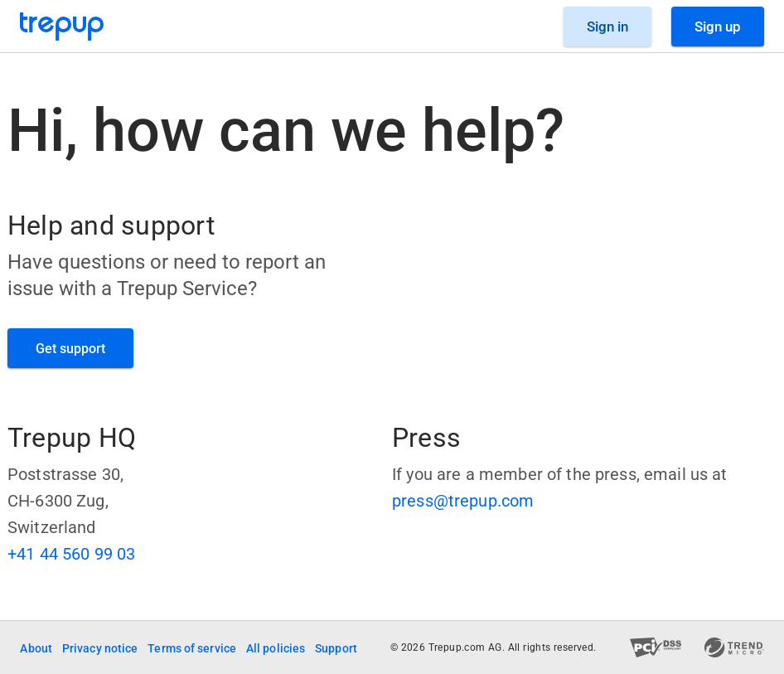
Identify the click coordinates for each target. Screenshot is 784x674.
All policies (276, 648)
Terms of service (192, 648)
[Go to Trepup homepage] (62, 27)
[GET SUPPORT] (70, 348)
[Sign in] (607, 27)
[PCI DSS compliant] (656, 647)
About (36, 648)
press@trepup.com (463, 501)
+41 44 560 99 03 (71, 554)
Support (336, 648)
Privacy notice (100, 648)
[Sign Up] (718, 27)
